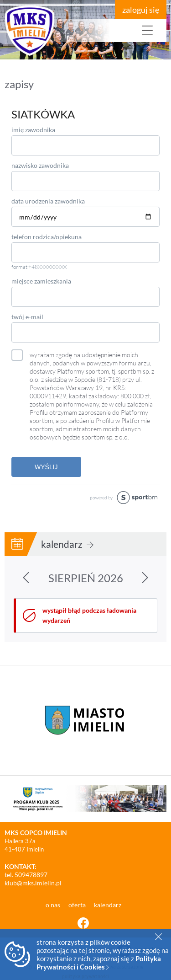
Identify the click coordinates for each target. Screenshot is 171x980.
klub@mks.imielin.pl (33, 883)
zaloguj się (141, 10)
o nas (54, 905)
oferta (78, 905)
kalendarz (67, 544)
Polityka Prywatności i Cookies (99, 963)
